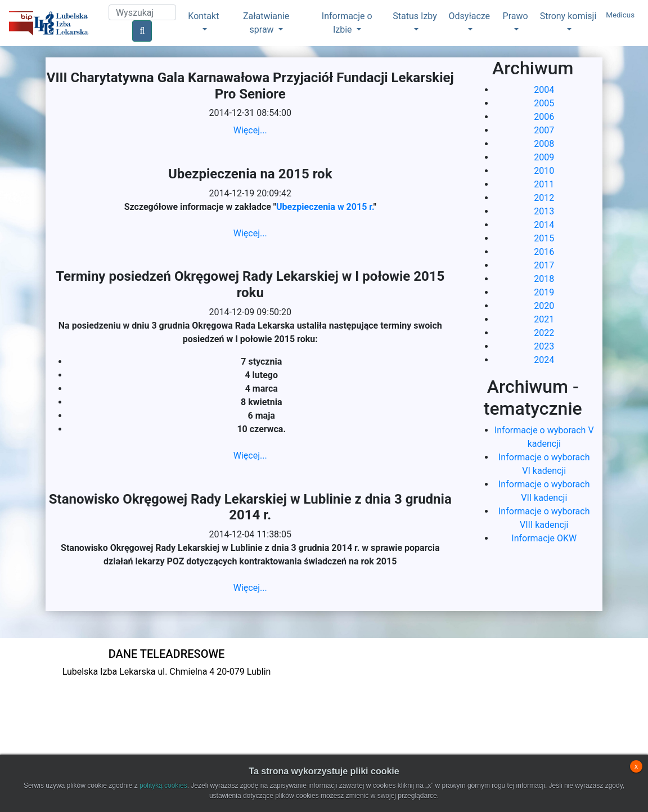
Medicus (620, 15)
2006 (544, 117)
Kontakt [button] (203, 16)
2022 (544, 333)
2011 (544, 184)
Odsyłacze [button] (470, 16)
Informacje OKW (544, 538)
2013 (544, 211)
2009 (544, 157)
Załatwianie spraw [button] (266, 23)
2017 (544, 265)
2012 (544, 198)
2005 (544, 103)
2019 (544, 292)
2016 (544, 252)
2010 (544, 171)
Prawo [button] (516, 16)
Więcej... (250, 130)
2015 (544, 238)
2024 (544, 360)
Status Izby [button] (415, 16)
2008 (544, 144)
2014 (544, 225)
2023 (544, 346)
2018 (544, 279)
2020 (544, 306)
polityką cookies (163, 786)
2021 (544, 319)
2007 (544, 130)
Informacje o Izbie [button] (347, 23)
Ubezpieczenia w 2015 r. (325, 207)
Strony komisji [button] (568, 16)
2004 (544, 90)
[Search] (142, 12)
